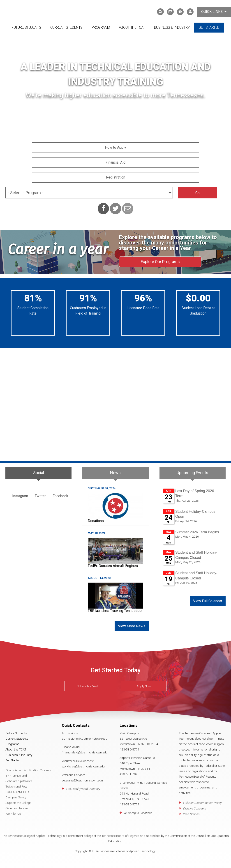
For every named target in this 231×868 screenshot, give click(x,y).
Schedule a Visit (87, 684)
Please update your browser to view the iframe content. (193, 537)
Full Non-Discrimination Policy (202, 801)
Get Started (209, 27)
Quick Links (214, 12)
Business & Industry (172, 27)
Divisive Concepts (195, 807)
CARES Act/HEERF (18, 790)
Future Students (26, 27)
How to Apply (115, 147)
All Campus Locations (138, 811)
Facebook (60, 494)
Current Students (66, 27)
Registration (116, 177)
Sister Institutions (17, 806)
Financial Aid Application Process (28, 768)
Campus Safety (16, 795)
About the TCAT (132, 27)
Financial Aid (115, 162)
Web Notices (191, 812)
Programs (101, 27)
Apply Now (144, 684)
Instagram (20, 494)
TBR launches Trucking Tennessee (115, 609)
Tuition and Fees (16, 785)
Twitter (40, 494)
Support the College (18, 801)
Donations (96, 519)
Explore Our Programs (160, 262)
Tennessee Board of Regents (120, 834)
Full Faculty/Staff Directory (83, 787)
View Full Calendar (208, 599)
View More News (132, 624)
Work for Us (13, 812)
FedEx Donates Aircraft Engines (113, 564)
